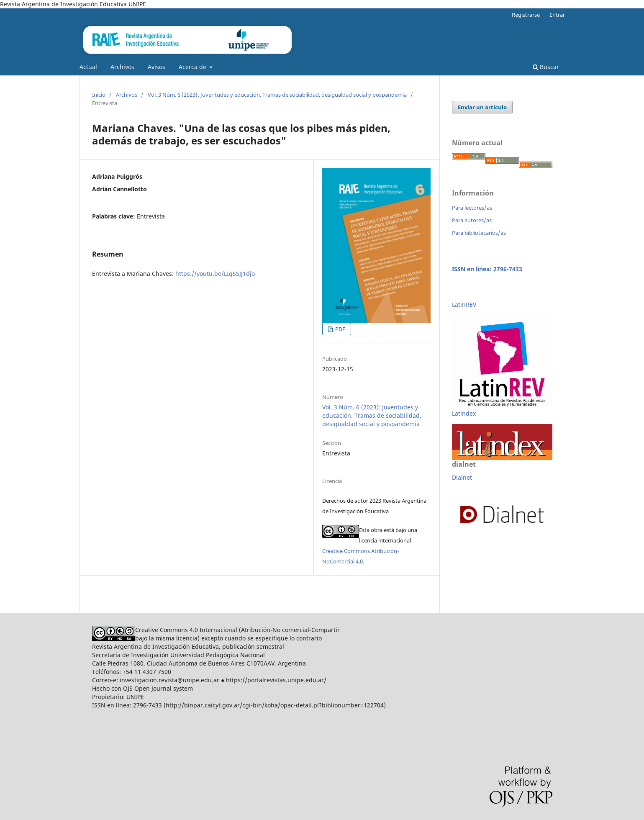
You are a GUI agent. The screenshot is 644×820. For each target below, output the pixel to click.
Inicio (99, 95)
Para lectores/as (472, 208)
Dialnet (462, 477)
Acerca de (193, 67)
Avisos (157, 67)
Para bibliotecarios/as (479, 233)
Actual (88, 67)
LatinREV (464, 305)
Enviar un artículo (482, 107)
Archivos (122, 67)
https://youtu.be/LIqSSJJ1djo (215, 274)
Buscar (546, 67)
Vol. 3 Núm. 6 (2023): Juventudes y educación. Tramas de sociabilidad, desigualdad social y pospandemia (277, 95)
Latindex (464, 413)
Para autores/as (472, 220)
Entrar (557, 15)
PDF (340, 329)
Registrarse (526, 15)
